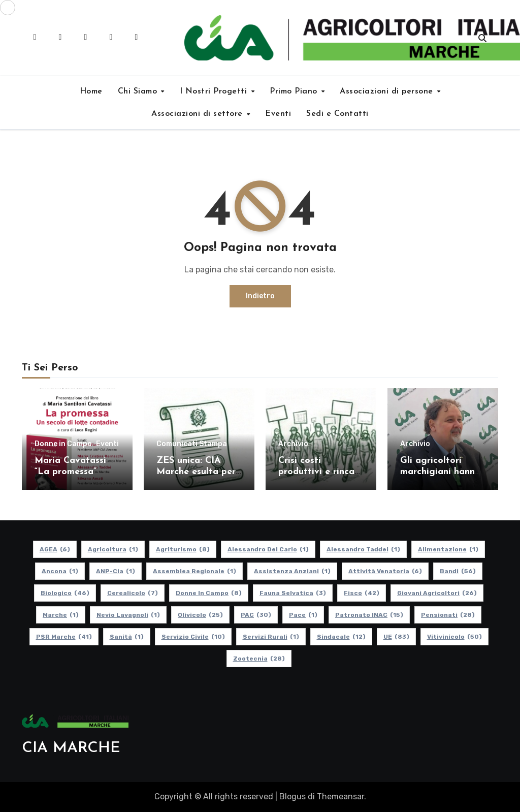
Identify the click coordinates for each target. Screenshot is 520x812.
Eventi (278, 114)
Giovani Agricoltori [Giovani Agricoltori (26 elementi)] (437, 593)
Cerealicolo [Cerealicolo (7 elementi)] (133, 593)
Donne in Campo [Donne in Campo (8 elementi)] (209, 593)
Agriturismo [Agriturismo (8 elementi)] (183, 549)
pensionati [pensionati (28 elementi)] (448, 615)
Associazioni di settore (198, 114)
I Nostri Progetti (215, 91)
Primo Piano (295, 91)
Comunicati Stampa (192, 444)
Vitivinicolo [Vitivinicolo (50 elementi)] (454, 637)
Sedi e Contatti (337, 114)
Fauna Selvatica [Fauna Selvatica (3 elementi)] (293, 593)
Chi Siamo (139, 91)
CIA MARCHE (71, 748)
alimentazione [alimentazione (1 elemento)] (448, 549)
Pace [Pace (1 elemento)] (303, 615)
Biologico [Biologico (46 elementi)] (65, 593)
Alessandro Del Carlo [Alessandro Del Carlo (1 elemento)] (268, 549)
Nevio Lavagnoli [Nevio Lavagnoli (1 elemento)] (128, 615)
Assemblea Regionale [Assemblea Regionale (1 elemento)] (194, 571)
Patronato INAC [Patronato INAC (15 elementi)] (369, 615)
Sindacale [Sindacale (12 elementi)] (341, 637)
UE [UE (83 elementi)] (396, 637)
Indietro (260, 296)
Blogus (292, 797)
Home (91, 91)
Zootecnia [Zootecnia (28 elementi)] (259, 659)
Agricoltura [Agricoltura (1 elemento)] (113, 549)
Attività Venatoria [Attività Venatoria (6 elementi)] (385, 571)
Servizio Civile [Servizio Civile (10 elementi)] (193, 637)
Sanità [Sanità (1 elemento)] (127, 637)
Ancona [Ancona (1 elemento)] (60, 571)
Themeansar (340, 797)
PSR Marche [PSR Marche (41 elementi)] (64, 637)
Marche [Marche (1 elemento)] (61, 615)
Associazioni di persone (388, 91)
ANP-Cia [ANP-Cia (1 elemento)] (116, 571)
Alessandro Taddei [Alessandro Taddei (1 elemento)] (363, 549)
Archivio (293, 444)
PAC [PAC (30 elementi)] (256, 615)
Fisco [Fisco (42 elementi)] (362, 593)
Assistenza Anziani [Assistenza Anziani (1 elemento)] (292, 571)
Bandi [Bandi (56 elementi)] (458, 571)
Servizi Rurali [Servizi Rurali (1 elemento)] (271, 637)
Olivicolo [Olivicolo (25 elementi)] (200, 615)
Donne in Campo (63, 444)
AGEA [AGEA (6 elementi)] (55, 549)
